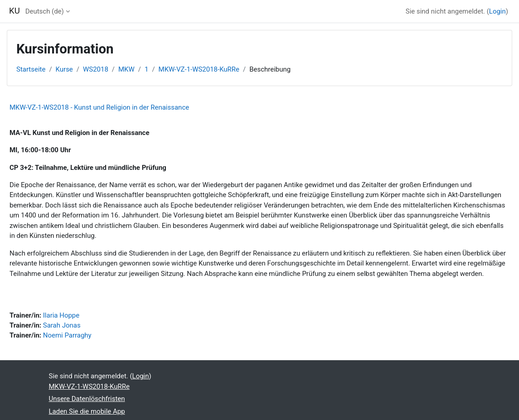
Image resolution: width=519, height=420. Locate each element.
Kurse (64, 69)
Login (497, 11)
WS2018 (96, 69)
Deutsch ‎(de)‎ (45, 11)
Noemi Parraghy (67, 335)
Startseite (31, 69)
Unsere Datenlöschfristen (87, 399)
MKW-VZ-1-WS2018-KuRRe (199, 69)
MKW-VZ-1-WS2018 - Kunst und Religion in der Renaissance (99, 107)
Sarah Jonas (62, 325)
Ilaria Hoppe (61, 315)
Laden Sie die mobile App (87, 411)
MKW (126, 69)
